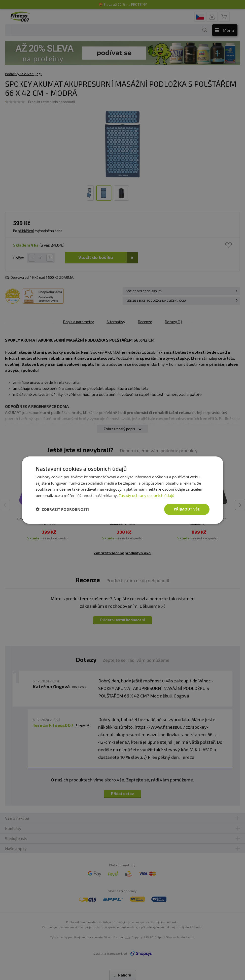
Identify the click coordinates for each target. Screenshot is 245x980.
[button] (62, 509)
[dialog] (123, 490)
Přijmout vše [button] (187, 509)
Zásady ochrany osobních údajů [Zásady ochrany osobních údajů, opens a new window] (146, 495)
